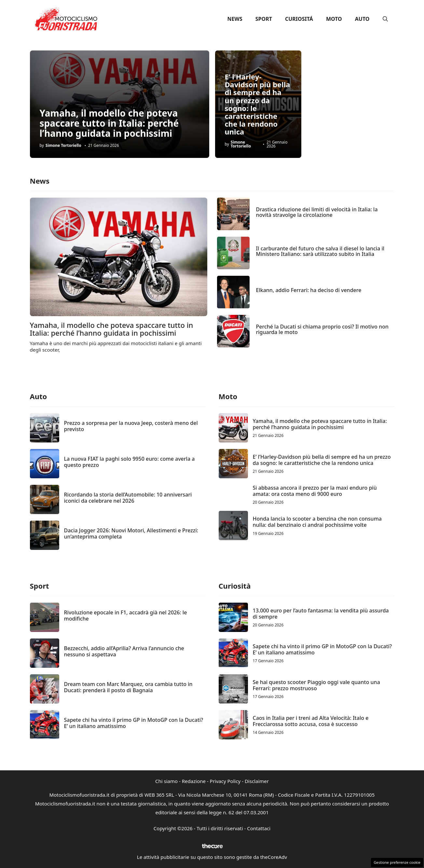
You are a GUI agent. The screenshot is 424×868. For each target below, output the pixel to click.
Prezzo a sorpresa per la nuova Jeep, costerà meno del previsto (131, 426)
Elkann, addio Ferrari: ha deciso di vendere (309, 290)
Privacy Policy (225, 781)
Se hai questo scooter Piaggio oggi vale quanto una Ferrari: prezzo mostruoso (316, 685)
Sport (264, 19)
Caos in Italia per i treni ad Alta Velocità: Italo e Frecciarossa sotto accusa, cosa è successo (311, 721)
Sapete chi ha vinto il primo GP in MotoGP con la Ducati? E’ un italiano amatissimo (134, 723)
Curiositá (299, 19)
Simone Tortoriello (63, 146)
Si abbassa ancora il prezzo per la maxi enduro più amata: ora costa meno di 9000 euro (315, 491)
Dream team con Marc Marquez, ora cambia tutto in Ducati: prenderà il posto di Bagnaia (128, 687)
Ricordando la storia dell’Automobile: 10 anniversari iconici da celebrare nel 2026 (128, 498)
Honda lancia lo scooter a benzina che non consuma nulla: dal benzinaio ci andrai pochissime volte (317, 522)
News (235, 19)
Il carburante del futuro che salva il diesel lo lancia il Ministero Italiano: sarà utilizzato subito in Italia (320, 251)
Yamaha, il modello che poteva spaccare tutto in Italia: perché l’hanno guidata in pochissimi (109, 123)
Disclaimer (257, 781)
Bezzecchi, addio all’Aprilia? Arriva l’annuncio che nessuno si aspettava (124, 651)
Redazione (194, 781)
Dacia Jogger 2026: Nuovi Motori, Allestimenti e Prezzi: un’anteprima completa (131, 533)
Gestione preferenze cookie (397, 862)
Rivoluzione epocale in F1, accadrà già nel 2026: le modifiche (126, 616)
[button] (385, 19)
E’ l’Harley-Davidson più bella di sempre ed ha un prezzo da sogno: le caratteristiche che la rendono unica (258, 104)
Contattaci (259, 828)
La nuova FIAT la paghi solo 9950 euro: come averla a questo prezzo (130, 462)
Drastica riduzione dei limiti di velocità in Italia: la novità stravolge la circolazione (317, 212)
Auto (362, 19)
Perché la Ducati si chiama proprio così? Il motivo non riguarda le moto (322, 329)
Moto (334, 19)
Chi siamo (166, 781)
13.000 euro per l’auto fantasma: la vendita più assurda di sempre (321, 614)
